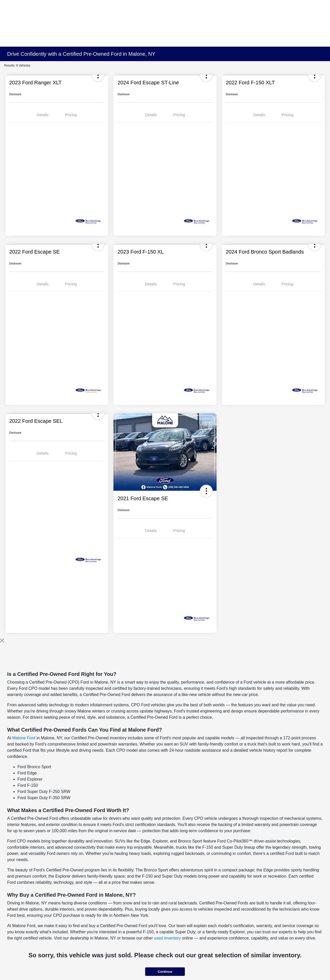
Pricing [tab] (71, 115)
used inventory (167, 938)
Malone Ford (24, 738)
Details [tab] (43, 115)
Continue (165, 972)
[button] (206, 491)
